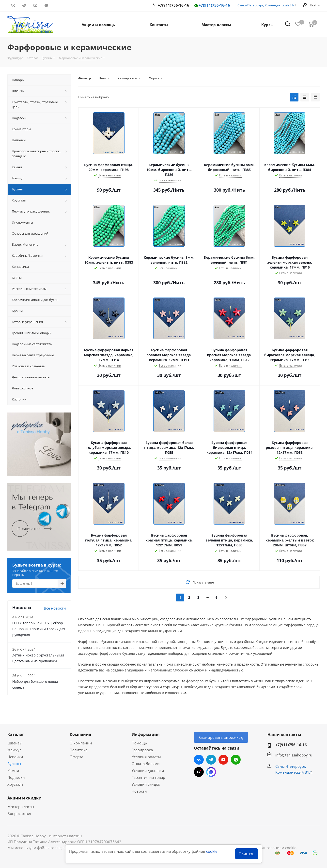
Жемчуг (14, 750)
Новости (139, 791)
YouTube (35, 5)
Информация (146, 734)
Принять (247, 854)
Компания (80, 734)
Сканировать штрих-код (221, 737)
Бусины (14, 764)
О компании (81, 743)
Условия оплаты (146, 757)
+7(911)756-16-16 (212, 6)
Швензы (15, 743)
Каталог (16, 734)
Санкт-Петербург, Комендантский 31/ (266, 5)
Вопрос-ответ (19, 813)
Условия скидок (146, 784)
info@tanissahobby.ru (294, 755)
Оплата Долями (146, 764)
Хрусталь (16, 784)
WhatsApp (46, 5)
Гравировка (142, 750)
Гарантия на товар (148, 777)
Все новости (55, 608)
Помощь (139, 743)
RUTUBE (57, 5)
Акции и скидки (24, 798)
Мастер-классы (21, 807)
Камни (13, 770)
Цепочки (15, 757)
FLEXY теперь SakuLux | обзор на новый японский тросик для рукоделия (39, 629)
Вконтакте (13, 5)
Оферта (76, 757)
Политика (78, 750)
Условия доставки (148, 770)
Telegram (24, 5)
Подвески (16, 777)
